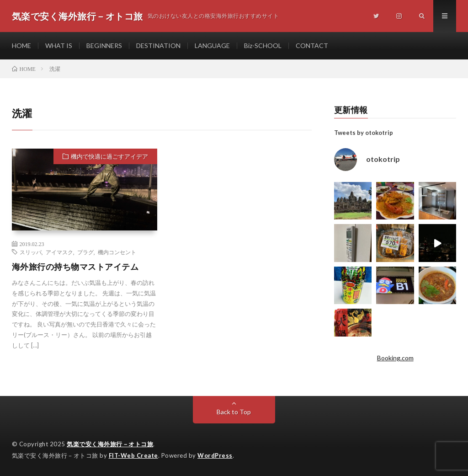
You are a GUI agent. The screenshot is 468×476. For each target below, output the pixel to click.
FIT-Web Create (133, 455)
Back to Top (234, 412)
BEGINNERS (104, 45)
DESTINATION (158, 45)
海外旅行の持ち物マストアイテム (75, 267)
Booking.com (395, 358)
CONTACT (312, 45)
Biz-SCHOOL (263, 45)
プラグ (85, 252)
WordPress (215, 455)
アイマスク (59, 252)
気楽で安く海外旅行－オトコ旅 (110, 444)
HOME (21, 45)
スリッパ (31, 252)
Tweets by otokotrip (364, 133)
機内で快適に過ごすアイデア (109, 156)
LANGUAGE (212, 45)
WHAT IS (59, 45)
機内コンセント (117, 252)
